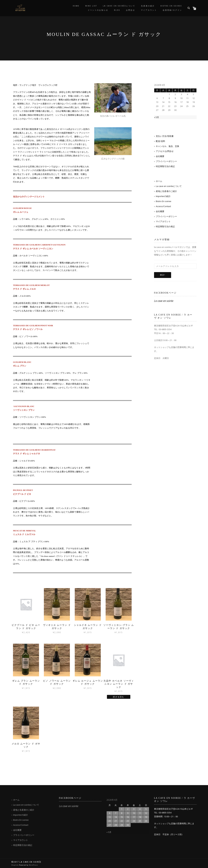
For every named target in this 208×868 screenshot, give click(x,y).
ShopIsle (15, 865)
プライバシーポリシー (166, 161)
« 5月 (156, 117)
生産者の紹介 (148, 6)
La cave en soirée (164, 301)
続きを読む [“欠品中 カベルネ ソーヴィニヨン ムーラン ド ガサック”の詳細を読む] (119, 697)
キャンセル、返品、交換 (167, 146)
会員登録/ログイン (172, 10)
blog (117, 10)
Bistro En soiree (164, 201)
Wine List (91, 6)
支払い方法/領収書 (165, 136)
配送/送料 (160, 141)
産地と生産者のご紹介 (166, 191)
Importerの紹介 (163, 196)
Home (76, 6)
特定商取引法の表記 (165, 166)
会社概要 (160, 156)
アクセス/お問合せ (165, 151)
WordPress (33, 865)
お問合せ (130, 10)
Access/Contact (163, 206)
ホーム (159, 181)
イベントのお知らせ (98, 10)
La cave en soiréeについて (119, 6)
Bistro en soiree (171, 6)
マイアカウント (149, 10)
